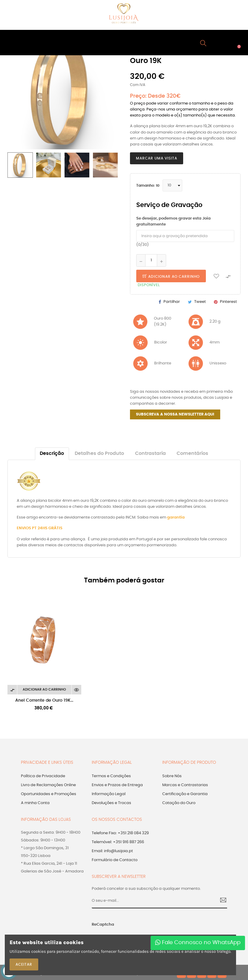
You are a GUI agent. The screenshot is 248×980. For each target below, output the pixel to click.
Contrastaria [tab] (150, 454)
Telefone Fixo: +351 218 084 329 (120, 833)
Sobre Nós (172, 776)
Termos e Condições (111, 776)
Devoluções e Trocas (111, 803)
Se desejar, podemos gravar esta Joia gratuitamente (173, 221)
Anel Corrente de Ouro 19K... (44, 700)
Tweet (200, 302)
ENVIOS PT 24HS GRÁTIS (40, 528)
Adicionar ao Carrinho (171, 277)
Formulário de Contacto (115, 860)
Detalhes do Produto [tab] (99, 454)
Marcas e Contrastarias (185, 785)
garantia (176, 517)
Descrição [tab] (52, 454)
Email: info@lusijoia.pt (112, 851)
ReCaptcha (103, 925)
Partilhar (172, 302)
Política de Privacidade (43, 776)
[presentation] (163, 928)
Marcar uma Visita (157, 158)
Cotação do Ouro (179, 803)
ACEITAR (24, 964)
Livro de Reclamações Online (48, 785)
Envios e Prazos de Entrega (117, 785)
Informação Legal (109, 794)
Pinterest (228, 302)
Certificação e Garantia (185, 794)
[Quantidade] (151, 260)
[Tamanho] (172, 185)
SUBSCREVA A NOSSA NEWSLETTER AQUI (175, 414)
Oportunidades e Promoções (49, 794)
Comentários (192, 454)
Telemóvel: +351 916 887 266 (118, 842)
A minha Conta (35, 803)
